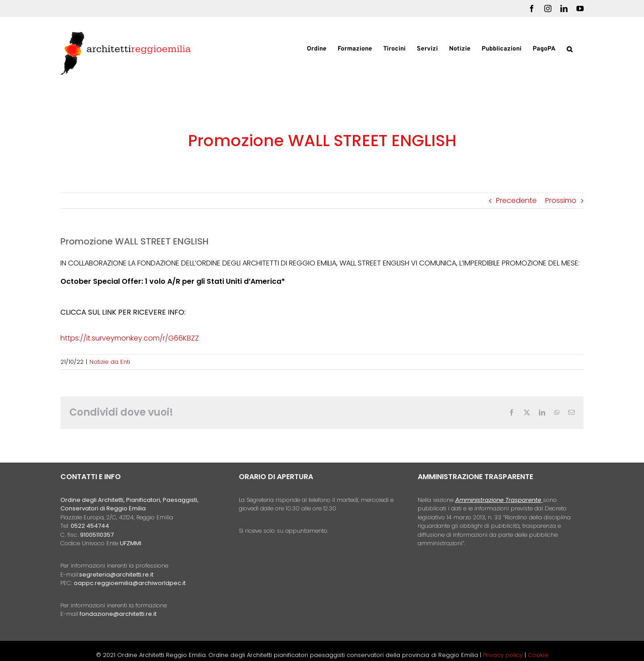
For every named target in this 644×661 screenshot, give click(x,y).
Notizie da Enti (110, 362)
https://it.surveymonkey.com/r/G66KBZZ (130, 338)
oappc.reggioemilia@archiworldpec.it (130, 583)
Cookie (538, 655)
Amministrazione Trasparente (498, 500)
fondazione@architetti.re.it (118, 614)
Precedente (516, 200)
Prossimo (561, 200)
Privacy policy (504, 655)
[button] (570, 48)
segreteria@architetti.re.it (116, 575)
